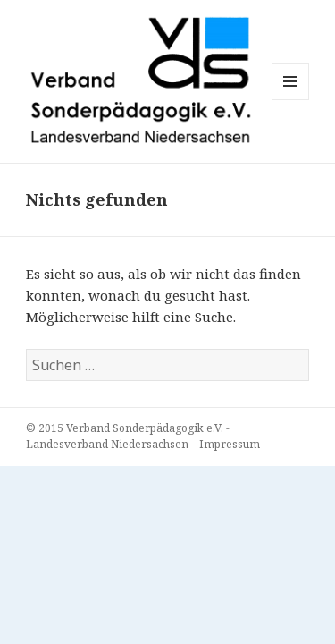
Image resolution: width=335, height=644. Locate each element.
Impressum (230, 444)
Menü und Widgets (291, 100)
